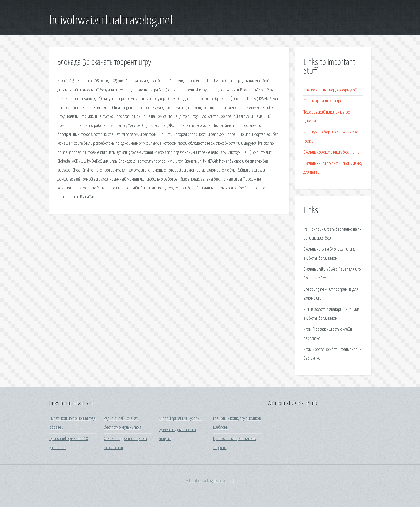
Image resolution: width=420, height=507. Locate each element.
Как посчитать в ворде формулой (330, 90)
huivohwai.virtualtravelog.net (112, 21)
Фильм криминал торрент (325, 101)
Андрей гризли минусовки (180, 419)
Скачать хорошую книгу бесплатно (332, 152)
